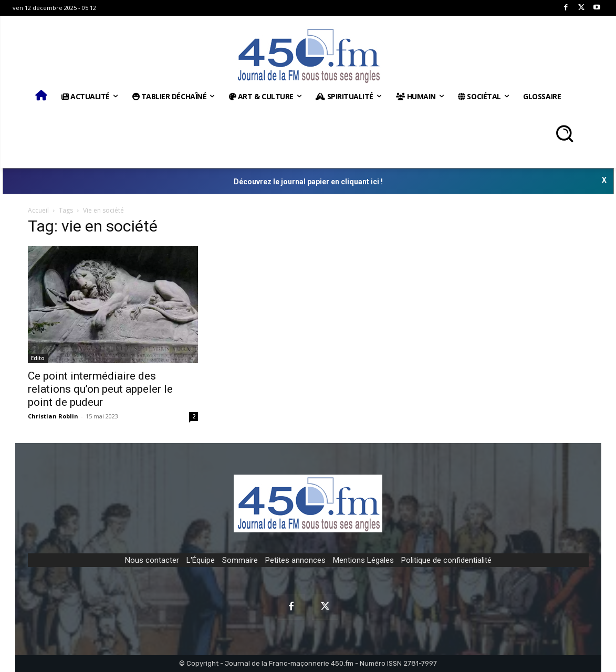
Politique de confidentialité (446, 560)
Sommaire (240, 560)
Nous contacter (152, 560)
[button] (564, 134)
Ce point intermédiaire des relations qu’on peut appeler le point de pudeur (100, 389)
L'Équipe (201, 560)
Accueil (38, 210)
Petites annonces (295, 560)
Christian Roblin (53, 416)
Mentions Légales (363, 560)
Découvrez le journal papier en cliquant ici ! (308, 182)
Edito (38, 358)
